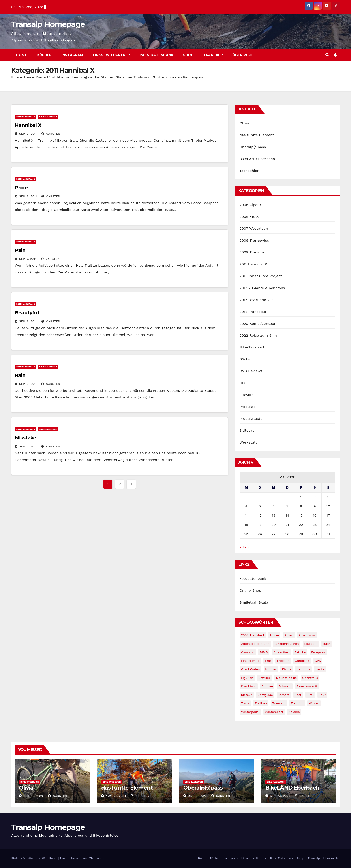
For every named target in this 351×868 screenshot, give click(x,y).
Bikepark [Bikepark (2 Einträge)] (311, 644)
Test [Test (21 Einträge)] (298, 695)
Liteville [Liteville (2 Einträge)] (265, 678)
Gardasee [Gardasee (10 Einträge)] (302, 661)
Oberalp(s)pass (253, 147)
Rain (20, 375)
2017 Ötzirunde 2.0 (256, 300)
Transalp (213, 55)
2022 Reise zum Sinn (258, 335)
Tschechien (249, 171)
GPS (243, 383)
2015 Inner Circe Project (261, 276)
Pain (20, 250)
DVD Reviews (251, 371)
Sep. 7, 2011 (28, 259)
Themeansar (98, 858)
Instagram (72, 55)
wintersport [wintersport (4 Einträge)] (274, 712)
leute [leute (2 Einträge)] (320, 669)
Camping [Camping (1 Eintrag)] (248, 652)
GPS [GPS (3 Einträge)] (318, 661)
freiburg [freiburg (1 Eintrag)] (283, 661)
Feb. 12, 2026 (34, 796)
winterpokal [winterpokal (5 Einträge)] (250, 712)
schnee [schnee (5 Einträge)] (267, 686)
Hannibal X (28, 125)
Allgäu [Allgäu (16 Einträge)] (274, 635)
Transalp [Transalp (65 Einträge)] (279, 703)
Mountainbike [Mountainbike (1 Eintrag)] (286, 678)
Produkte (248, 407)
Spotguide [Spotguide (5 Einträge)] (265, 695)
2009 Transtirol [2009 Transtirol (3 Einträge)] (253, 635)
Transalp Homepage (48, 24)
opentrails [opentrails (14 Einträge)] (310, 678)
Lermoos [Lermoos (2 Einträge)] (303, 669)
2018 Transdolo (253, 312)
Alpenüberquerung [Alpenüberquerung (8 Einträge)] (255, 644)
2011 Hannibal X (26, 116)
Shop (188, 55)
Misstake (25, 438)
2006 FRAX (249, 217)
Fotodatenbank (253, 579)
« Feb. (245, 547)
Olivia (244, 123)
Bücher (44, 55)
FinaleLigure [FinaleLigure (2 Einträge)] (250, 661)
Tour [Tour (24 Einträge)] (322, 695)
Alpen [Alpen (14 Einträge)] (289, 635)
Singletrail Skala (254, 602)
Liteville (247, 395)
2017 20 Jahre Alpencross (262, 288)
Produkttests (251, 419)
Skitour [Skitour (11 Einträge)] (247, 695)
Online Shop (250, 590)
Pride (21, 188)
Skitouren (248, 430)
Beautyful (27, 313)
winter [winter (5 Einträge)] (314, 703)
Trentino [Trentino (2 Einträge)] (297, 703)
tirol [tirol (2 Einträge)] (310, 695)
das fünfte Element (257, 135)
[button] (327, 55)
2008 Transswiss (254, 240)
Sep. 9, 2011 (28, 134)
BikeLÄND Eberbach (257, 159)
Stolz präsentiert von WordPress (35, 858)
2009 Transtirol (253, 252)
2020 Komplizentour (258, 324)
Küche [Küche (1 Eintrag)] (287, 669)
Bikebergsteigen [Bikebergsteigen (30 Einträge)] (287, 644)
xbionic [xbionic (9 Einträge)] (294, 712)
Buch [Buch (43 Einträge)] (327, 644)
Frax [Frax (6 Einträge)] (268, 661)
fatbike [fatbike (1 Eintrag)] (300, 652)
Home (21, 55)
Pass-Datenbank (156, 55)
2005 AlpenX (251, 205)
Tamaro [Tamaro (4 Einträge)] (284, 695)
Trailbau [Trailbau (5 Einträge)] (261, 703)
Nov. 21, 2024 (116, 796)
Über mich (243, 55)
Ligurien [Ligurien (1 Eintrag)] (247, 678)
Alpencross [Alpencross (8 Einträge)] (307, 635)
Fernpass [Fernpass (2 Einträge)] (318, 652)
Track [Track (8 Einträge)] (245, 703)
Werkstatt (248, 442)
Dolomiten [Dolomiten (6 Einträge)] (281, 652)
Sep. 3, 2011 (28, 446)
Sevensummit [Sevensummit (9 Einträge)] (307, 686)
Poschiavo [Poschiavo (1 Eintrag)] (249, 686)
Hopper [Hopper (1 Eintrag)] (271, 669)
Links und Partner (111, 55)
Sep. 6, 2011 (28, 321)
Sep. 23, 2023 (280, 796)
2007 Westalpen (254, 228)
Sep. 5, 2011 (28, 384)
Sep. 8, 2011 (28, 196)
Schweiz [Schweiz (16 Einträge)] (285, 686)
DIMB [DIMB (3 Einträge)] (264, 652)
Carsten (51, 134)
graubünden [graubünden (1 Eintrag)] (250, 669)
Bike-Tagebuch (48, 116)
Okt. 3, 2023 (197, 796)
